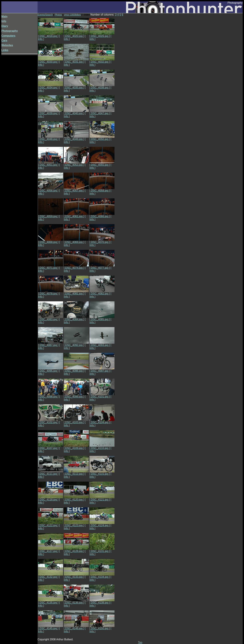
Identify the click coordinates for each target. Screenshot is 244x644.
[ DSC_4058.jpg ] (102, 189)
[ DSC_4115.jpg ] (102, 473)
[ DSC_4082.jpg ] (102, 292)
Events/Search (45, 15)
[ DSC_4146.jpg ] (76, 627)
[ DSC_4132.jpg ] (51, 576)
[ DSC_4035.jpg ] (76, 86)
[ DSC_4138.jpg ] (102, 601)
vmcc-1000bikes (72, 15)
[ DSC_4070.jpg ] (102, 241)
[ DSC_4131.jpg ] (102, 550)
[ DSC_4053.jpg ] (76, 164)
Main (4, 16)
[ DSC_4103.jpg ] (76, 421)
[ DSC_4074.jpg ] (76, 267)
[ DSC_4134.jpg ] (102, 576)
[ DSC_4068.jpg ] (51, 241)
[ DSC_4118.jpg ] (51, 498)
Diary (5, 26)
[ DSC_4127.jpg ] (51, 550)
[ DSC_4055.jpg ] (102, 164)
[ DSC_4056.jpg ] (51, 189)
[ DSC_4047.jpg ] (102, 112)
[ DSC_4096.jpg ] (76, 370)
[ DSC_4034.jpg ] (51, 86)
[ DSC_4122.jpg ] (51, 524)
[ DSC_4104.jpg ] (102, 421)
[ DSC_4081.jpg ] (76, 292)
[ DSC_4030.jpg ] (51, 61)
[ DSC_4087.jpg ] (51, 344)
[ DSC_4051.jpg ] (51, 164)
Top (140, 642)
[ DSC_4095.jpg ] (51, 370)
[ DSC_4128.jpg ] (76, 550)
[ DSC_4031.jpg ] (76, 61)
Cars (4, 40)
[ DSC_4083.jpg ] (51, 318)
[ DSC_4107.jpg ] (51, 447)
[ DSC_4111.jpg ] (51, 473)
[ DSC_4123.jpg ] (76, 524)
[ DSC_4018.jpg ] (51, 35)
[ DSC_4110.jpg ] (102, 447)
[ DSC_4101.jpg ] (102, 395)
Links (5, 50)
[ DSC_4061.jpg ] (76, 215)
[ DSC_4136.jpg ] (76, 601)
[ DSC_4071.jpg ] (51, 267)
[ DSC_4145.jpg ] (51, 627)
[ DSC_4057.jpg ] (76, 189)
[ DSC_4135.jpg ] (51, 601)
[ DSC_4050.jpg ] (102, 138)
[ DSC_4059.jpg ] (51, 215)
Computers (8, 36)
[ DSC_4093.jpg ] (102, 344)
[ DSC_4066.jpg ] (102, 215)
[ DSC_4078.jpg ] (51, 292)
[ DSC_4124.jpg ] (102, 524)
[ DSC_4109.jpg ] (76, 447)
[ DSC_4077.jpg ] (102, 267)
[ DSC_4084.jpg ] (76, 318)
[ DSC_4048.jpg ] (51, 138)
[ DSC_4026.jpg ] (102, 35)
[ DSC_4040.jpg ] (76, 112)
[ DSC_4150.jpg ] (102, 627)
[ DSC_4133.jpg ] (76, 576)
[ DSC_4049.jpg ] (76, 138)
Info (4, 21)
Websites (7, 45)
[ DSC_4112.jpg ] (76, 473)
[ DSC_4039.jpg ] (51, 112)
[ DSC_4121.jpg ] (102, 498)
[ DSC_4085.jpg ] (102, 318)
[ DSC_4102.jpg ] (51, 421)
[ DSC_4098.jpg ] (51, 395)
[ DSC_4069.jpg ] (76, 241)
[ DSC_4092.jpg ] (76, 344)
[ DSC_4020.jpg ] (76, 35)
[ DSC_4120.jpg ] (76, 498)
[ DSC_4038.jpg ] (102, 86)
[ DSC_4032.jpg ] (102, 61)
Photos (58, 15)
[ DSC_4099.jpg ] (76, 395)
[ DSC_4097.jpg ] (102, 370)
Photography (10, 31)
